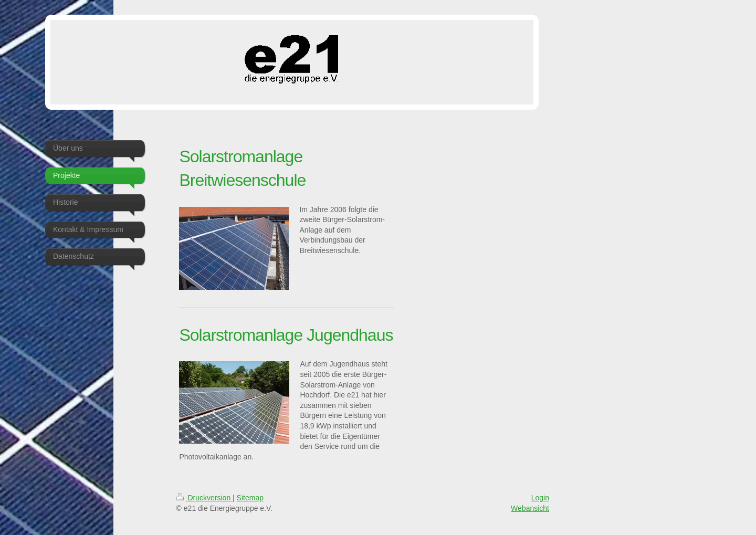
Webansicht (530, 508)
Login (540, 498)
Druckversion (204, 498)
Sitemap (250, 498)
